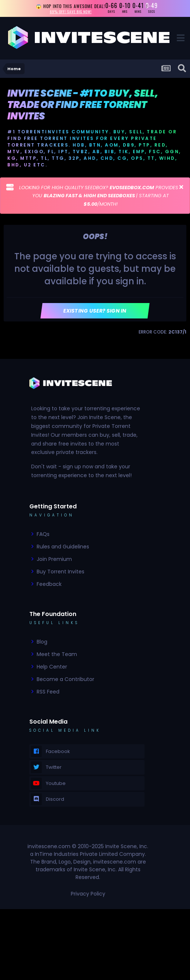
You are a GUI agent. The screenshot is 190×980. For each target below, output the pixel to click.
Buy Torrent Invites (61, 572)
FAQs (43, 534)
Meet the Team (57, 654)
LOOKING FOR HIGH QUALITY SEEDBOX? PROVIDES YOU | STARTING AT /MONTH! (99, 196)
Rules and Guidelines (63, 547)
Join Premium (54, 559)
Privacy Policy (88, 894)
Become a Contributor (65, 679)
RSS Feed (48, 692)
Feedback (49, 584)
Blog (42, 642)
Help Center (52, 667)
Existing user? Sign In (95, 311)
